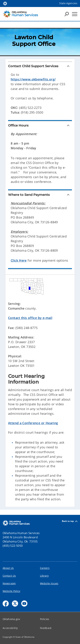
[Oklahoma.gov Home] (5, 3)
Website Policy (11, 591)
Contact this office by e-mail (30, 318)
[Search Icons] (67, 14)
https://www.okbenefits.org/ (33, 79)
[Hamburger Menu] (75, 14)
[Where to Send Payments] (40, 195)
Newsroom (9, 583)
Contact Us (9, 576)
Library (44, 576)
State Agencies (68, 3)
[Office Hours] (40, 125)
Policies (45, 619)
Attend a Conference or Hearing (33, 423)
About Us (8, 568)
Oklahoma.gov (11, 619)
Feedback (46, 628)
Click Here (19, 260)
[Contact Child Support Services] (40, 66)
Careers (45, 568)
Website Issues (49, 583)
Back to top (70, 521)
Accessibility (10, 628)
